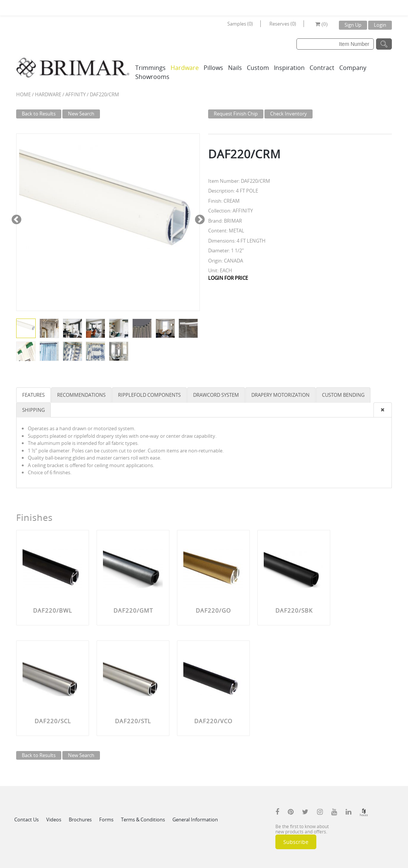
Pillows (213, 68)
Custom (258, 68)
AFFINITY (76, 94)
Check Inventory (289, 114)
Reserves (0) (283, 24)
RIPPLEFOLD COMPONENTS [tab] (149, 395)
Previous (16, 219)
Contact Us (26, 819)
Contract (322, 68)
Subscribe (296, 842)
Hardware (185, 68)
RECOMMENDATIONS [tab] (81, 395)
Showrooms (152, 77)
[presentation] (383, 410)
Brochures (80, 819)
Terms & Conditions (143, 819)
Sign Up (353, 25)
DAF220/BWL (53, 610)
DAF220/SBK (294, 610)
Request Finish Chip (236, 114)
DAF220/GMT (133, 610)
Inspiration (289, 68)
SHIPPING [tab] (33, 410)
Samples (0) (240, 24)
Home (23, 94)
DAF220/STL (133, 721)
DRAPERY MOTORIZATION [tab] (280, 395)
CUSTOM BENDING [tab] (343, 395)
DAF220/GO (213, 610)
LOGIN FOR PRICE (228, 278)
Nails (235, 68)
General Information (195, 819)
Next (200, 219)
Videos (54, 819)
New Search (81, 114)
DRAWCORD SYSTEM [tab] (216, 395)
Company (353, 68)
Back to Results (39, 114)
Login (380, 25)
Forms (106, 819)
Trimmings (150, 68)
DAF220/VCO (213, 721)
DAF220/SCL (53, 721)
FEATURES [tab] (33, 395)
